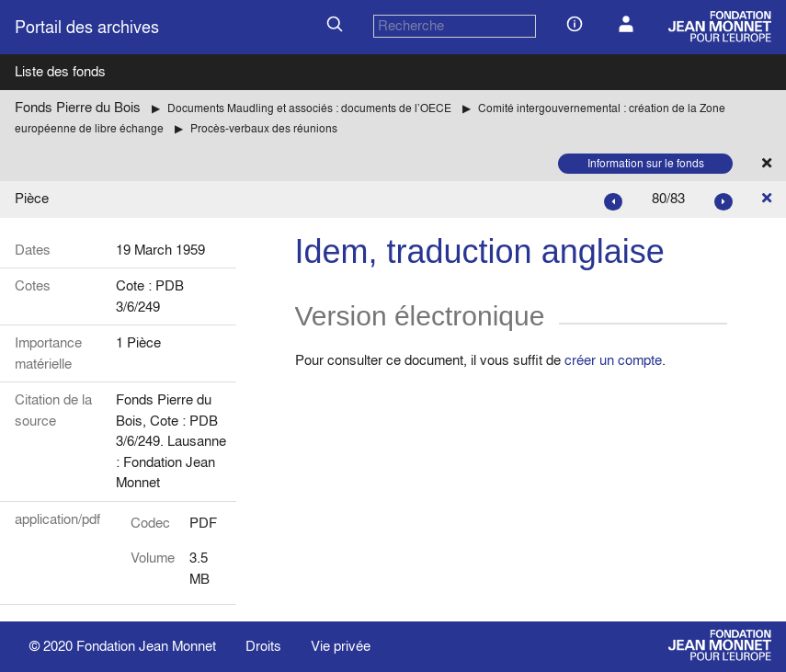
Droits (263, 646)
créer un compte (613, 360)
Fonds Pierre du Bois (78, 107)
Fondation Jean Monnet (146, 646)
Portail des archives (87, 27)
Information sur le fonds (646, 163)
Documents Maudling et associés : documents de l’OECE (309, 108)
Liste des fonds (60, 71)
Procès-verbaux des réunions (264, 128)
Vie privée (341, 646)
